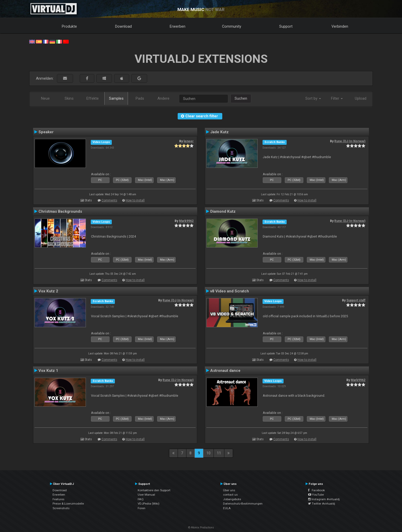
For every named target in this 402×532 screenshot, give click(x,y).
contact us (230, 495)
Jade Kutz (219, 132)
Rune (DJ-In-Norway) (350, 141)
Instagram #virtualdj (324, 499)
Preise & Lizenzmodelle (68, 504)
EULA (227, 508)
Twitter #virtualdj (322, 504)
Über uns (229, 490)
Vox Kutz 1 (48, 371)
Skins (69, 98)
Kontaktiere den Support (154, 490)
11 (219, 453)
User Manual (146, 495)
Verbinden (340, 26)
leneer (189, 141)
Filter (337, 98)
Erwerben (178, 26)
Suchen (241, 98)
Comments (109, 200)
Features (58, 499)
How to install (135, 200)
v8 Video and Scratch (230, 291)
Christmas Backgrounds (60, 211)
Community (232, 26)
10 (208, 453)
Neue (45, 98)
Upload (361, 98)
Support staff (356, 300)
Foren (142, 508)
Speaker (46, 132)
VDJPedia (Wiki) (149, 504)
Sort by (313, 98)
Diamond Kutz (223, 211)
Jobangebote (232, 499)
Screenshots (61, 508)
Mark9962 (186, 221)
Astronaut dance (225, 371)
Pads (140, 98)
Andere (163, 98)
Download (123, 26)
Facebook (316, 490)
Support (286, 26)
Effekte (93, 98)
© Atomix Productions (201, 528)
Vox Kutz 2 (48, 291)
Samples (116, 98)
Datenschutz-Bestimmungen (243, 504)
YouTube (316, 495)
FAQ (141, 499)
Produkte (69, 26)
